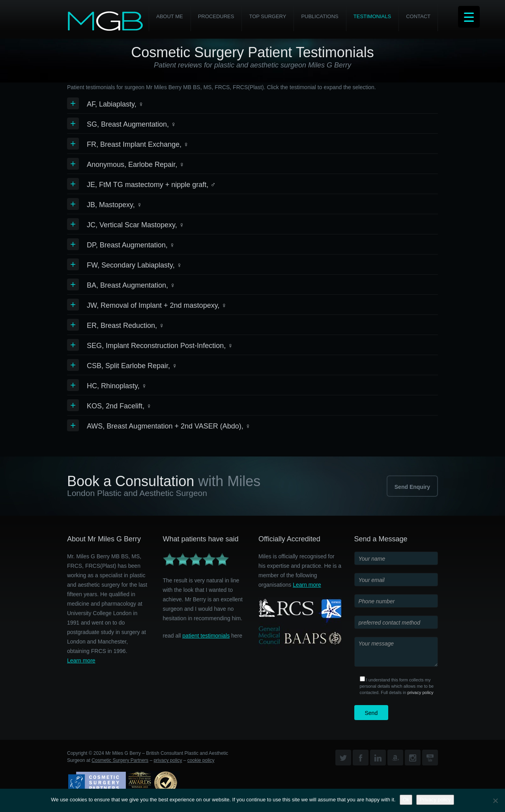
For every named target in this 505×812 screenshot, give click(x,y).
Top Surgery (267, 16)
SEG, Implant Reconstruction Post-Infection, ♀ (160, 346)
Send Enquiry (412, 487)
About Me (170, 16)
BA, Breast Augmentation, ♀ (131, 285)
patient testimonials (206, 636)
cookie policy (201, 760)
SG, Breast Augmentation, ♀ (132, 124)
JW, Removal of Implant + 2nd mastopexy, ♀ (157, 305)
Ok (406, 800)
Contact (418, 16)
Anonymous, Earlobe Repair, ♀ (136, 165)
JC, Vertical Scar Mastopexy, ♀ (136, 225)
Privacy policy (435, 800)
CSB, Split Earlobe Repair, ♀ (132, 366)
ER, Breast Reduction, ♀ (126, 326)
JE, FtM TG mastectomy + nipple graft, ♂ (151, 185)
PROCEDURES (216, 16)
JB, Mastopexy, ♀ (114, 205)
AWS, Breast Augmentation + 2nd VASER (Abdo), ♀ (169, 426)
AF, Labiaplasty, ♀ (115, 104)
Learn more (81, 660)
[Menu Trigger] (469, 17)
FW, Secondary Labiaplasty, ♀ (134, 265)
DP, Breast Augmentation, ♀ (131, 245)
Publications (320, 16)
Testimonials (372, 16)
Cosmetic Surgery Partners (120, 760)
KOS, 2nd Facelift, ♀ (119, 406)
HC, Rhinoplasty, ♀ (117, 386)
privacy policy (421, 692)
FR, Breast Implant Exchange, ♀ (138, 144)
